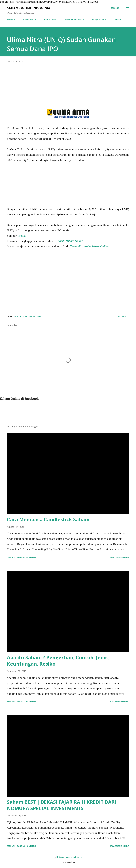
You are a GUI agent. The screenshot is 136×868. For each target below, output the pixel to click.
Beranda (11, 19)
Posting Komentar (27, 557)
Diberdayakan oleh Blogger (68, 857)
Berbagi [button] (122, 316)
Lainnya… (118, 19)
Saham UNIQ (35, 316)
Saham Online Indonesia (29, 8)
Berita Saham (51, 19)
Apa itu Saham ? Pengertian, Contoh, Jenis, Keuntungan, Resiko (58, 661)
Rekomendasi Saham (75, 19)
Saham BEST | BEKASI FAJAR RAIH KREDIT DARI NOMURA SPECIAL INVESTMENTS (62, 805)
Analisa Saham (29, 19)
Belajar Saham (99, 19)
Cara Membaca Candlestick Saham (48, 519)
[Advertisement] (68, 90)
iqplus (22, 236)
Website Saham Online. (70, 241)
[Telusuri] (115, 8)
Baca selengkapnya (119, 557)
